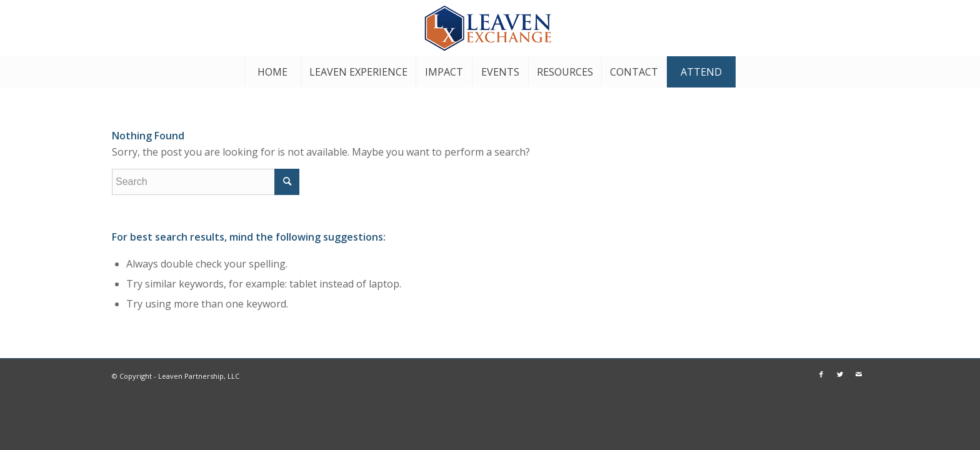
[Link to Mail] (951, 28)
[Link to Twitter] (932, 28)
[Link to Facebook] (914, 28)
